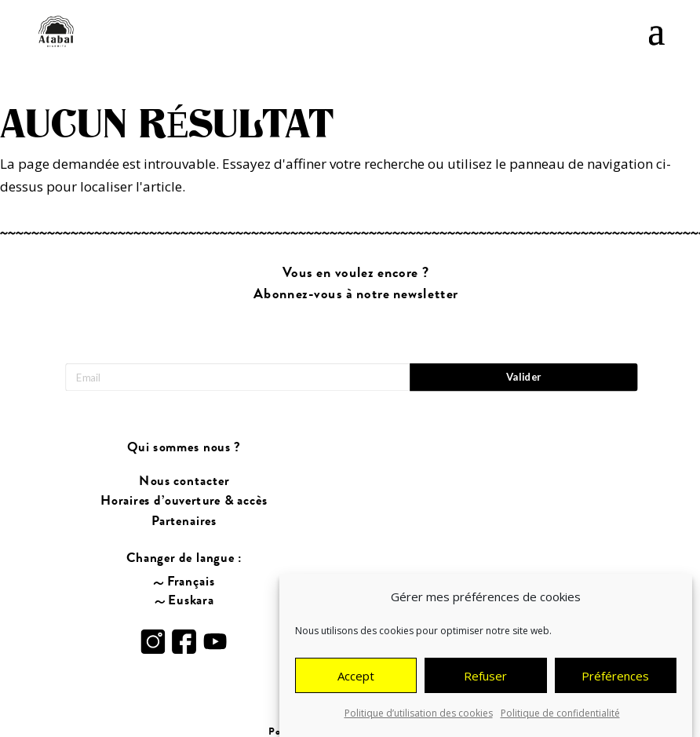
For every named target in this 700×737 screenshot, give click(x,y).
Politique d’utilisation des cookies (419, 715)
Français (191, 581)
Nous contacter (184, 481)
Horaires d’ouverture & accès (184, 500)
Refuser (485, 677)
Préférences (615, 677)
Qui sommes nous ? (184, 447)
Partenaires (184, 521)
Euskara (191, 600)
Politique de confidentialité (560, 715)
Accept (356, 677)
